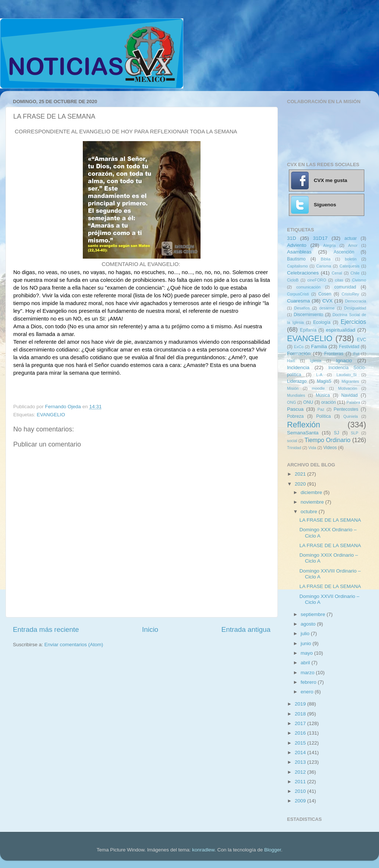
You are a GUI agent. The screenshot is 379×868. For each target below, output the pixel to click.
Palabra (353, 402)
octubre (310, 512)
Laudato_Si (347, 375)
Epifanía (308, 330)
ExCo (299, 347)
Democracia (355, 301)
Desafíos (302, 308)
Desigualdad (355, 308)
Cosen (325, 294)
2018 (301, 714)
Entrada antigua (246, 629)
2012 (301, 772)
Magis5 (324, 381)
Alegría (329, 245)
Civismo (359, 280)
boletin (351, 259)
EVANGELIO (51, 415)
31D (292, 238)
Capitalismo (297, 266)
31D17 (320, 238)
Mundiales (296, 395)
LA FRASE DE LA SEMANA (330, 520)
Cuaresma (298, 301)
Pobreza (295, 416)
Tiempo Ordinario (328, 440)
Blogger (273, 850)
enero (308, 692)
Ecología (322, 322)
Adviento (297, 245)
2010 (301, 791)
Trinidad (294, 448)
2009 (301, 801)
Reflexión (304, 425)
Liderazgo (297, 381)
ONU (308, 402)
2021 (301, 474)
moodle (318, 388)
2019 (301, 704)
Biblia (326, 259)
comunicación (308, 287)
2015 (301, 743)
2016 (301, 733)
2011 (301, 782)
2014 (301, 752)
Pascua (295, 409)
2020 (301, 484)
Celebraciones (303, 273)
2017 (301, 723)
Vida (312, 448)
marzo (308, 673)
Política (323, 416)
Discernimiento (308, 315)
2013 (301, 762)
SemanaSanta (303, 433)
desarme (327, 308)
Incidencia (298, 367)
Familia (319, 346)
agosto (309, 624)
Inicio (150, 629)
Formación (299, 353)
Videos (330, 448)
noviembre (313, 502)
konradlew (203, 850)
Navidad (349, 395)
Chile (355, 273)
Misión (293, 388)
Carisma (324, 266)
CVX (327, 301)
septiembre (314, 614)
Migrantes (350, 381)
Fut (356, 354)
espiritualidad (341, 330)
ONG (292, 402)
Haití (291, 361)
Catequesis (350, 266)
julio (306, 633)
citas (339, 280)
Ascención (344, 252)
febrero (309, 682)
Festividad (349, 347)
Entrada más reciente (46, 629)
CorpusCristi (298, 294)
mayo (307, 653)
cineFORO (317, 280)
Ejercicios (353, 322)
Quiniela (351, 416)
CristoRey (350, 294)
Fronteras (334, 354)
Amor (353, 245)
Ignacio (344, 360)
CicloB (293, 280)
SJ (336, 433)
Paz (321, 409)
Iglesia (316, 361)
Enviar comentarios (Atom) (74, 645)
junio (307, 643)
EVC (362, 340)
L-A (319, 375)
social (292, 441)
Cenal (337, 273)
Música (323, 395)
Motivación (348, 388)
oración (329, 402)
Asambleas (299, 252)
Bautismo (296, 259)
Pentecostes (346, 409)
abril (306, 663)
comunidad (345, 287)
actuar (351, 238)
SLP (354, 433)
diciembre (312, 492)
